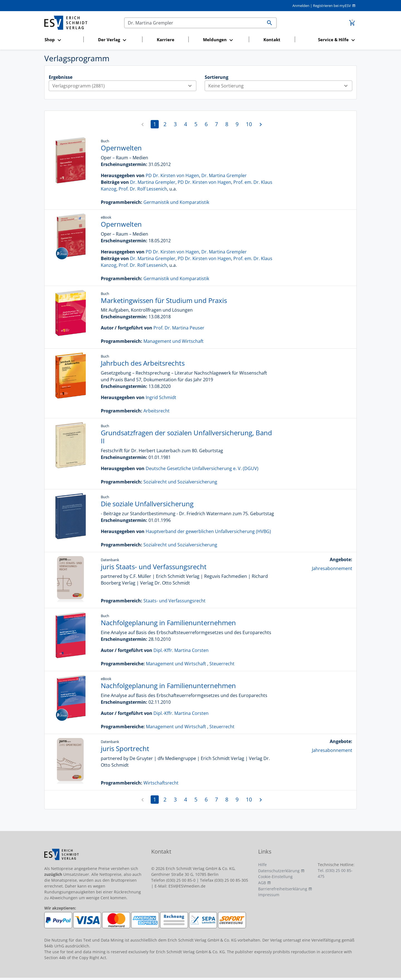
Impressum (269, 895)
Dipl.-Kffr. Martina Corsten (181, 650)
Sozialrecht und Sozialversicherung (180, 482)
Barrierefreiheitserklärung (283, 889)
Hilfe (262, 865)
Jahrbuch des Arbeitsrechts (143, 363)
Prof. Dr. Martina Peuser (179, 328)
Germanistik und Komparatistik (176, 202)
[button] (62, 40)
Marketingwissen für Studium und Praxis (164, 300)
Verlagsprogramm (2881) (124, 86)
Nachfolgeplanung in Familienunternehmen (168, 623)
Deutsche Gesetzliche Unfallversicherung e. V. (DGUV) (202, 468)
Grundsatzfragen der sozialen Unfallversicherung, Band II (186, 437)
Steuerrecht (222, 664)
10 (249, 124)
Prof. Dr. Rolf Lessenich (143, 189)
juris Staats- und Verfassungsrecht (154, 567)
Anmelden (301, 6)
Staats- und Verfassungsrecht (174, 601)
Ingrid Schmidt (161, 397)
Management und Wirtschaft (173, 341)
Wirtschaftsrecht (161, 783)
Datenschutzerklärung (279, 871)
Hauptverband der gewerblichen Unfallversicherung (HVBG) (208, 531)
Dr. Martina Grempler (224, 175)
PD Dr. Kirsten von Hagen (172, 175)
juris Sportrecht (125, 748)
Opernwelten (121, 148)
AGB (262, 883)
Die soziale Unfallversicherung (147, 504)
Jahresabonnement (332, 568)
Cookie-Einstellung (275, 877)
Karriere (166, 40)
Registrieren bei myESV (332, 6)
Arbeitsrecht (157, 411)
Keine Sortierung (280, 86)
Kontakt (272, 40)
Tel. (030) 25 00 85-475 (335, 873)
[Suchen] (194, 23)
